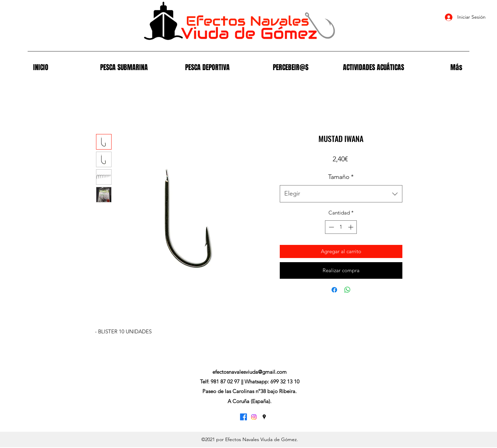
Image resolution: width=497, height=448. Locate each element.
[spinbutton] (341, 227)
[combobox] (341, 194)
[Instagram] (254, 417)
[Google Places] (264, 417)
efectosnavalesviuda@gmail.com (250, 372)
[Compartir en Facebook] (334, 290)
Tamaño (341, 177)
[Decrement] (331, 227)
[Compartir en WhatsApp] (347, 290)
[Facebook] (243, 417)
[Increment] (351, 227)
